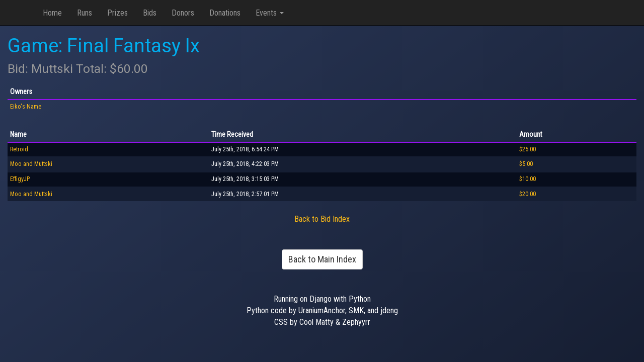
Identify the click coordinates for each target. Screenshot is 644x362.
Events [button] (270, 13)
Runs (85, 13)
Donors (183, 13)
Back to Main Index (322, 259)
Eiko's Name (26, 107)
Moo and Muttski (31, 164)
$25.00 (528, 149)
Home (52, 13)
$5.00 (526, 164)
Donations (225, 13)
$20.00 (528, 194)
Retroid (19, 149)
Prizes (117, 13)
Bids (150, 13)
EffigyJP (20, 179)
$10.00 (528, 179)
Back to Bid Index (322, 219)
